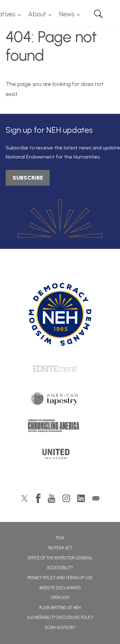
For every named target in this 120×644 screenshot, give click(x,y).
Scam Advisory (60, 627)
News (67, 14)
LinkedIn (81, 498)
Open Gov (60, 598)
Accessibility (60, 568)
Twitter (25, 498)
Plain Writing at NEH (60, 608)
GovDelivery (96, 498)
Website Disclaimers (60, 588)
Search (98, 14)
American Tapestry (60, 400)
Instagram (66, 498)
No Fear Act (60, 548)
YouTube (52, 498)
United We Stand (60, 456)
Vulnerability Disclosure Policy (60, 617)
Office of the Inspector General (60, 558)
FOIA (60, 538)
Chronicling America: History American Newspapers (60, 427)
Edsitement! (60, 369)
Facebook (38, 498)
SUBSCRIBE (28, 178)
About (37, 14)
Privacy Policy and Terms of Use (60, 578)
